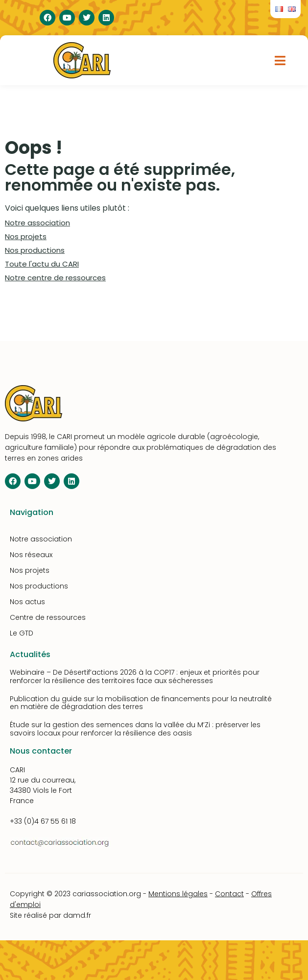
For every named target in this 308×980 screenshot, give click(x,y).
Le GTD (22, 633)
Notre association (37, 223)
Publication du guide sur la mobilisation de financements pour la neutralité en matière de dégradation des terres (141, 703)
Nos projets (26, 236)
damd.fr (77, 915)
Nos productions (35, 250)
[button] (280, 60)
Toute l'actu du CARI (42, 264)
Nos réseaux (31, 555)
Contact (229, 894)
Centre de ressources (48, 617)
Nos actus (27, 602)
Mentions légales (178, 894)
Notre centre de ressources (55, 278)
